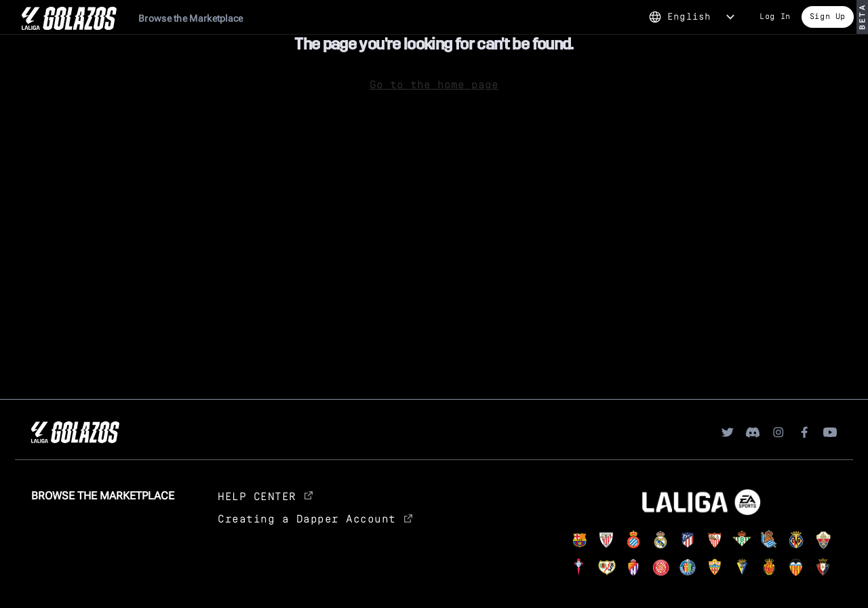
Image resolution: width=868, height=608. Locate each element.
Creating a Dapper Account (315, 518)
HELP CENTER (265, 496)
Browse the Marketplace (191, 18)
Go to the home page (434, 84)
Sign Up (828, 16)
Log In (775, 16)
